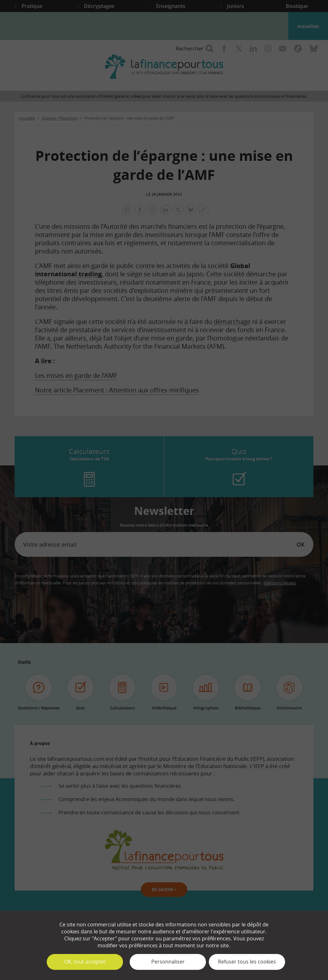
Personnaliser (168, 962)
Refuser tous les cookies (247, 962)
